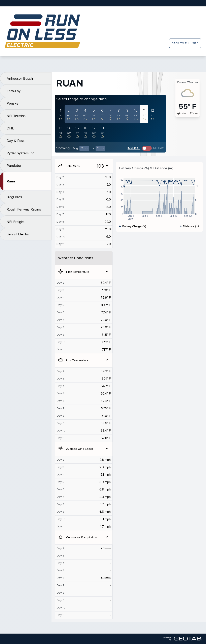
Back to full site (185, 43)
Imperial (134, 148)
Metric (159, 148)
